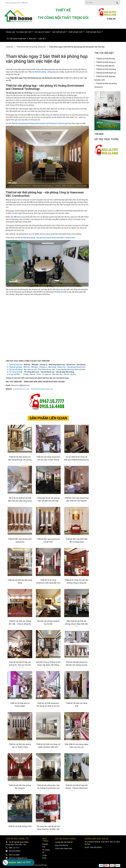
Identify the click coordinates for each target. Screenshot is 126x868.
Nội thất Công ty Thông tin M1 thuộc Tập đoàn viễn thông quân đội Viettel (48, 665)
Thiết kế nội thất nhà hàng (106, 69)
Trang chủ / (11, 47)
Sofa (39, 374)
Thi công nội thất (24, 32)
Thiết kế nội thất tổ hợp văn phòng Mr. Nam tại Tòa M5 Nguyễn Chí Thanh (20, 665)
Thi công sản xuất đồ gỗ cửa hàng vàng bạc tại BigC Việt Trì (48, 829)
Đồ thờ (73, 374)
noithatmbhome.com (21, 389)
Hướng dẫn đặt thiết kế (64, 842)
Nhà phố (35, 367)
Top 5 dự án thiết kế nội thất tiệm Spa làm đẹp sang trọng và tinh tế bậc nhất (20, 501)
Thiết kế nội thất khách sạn (106, 73)
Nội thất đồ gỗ (59, 32)
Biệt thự (27, 367)
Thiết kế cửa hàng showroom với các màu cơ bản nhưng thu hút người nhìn (48, 460)
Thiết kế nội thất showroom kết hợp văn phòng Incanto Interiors (77, 665)
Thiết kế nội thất (76, 32)
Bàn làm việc (58, 374)
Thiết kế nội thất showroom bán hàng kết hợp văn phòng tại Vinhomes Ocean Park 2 (20, 460)
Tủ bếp (26, 374)
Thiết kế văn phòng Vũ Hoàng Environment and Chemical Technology (39, 123)
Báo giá (32, 39)
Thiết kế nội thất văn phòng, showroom (31, 47)
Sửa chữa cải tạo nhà (47, 369)
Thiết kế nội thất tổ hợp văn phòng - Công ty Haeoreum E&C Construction (77, 788)
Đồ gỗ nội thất (14, 374)
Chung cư (43, 367)
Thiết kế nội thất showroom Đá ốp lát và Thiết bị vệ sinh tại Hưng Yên (48, 706)
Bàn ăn (33, 374)
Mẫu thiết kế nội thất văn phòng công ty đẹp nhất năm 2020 (77, 624)
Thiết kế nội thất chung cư (106, 62)
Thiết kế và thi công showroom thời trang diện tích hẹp (48, 583)
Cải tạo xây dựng (42, 32)
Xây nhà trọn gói (30, 369)
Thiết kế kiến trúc (93, 32)
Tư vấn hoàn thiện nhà (17, 39)
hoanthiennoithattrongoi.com (42, 389)
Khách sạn (62, 367)
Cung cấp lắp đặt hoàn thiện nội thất (71, 369)
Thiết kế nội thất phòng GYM (20, 826)
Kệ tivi (67, 374)
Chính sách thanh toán (64, 848)
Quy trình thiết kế (62, 845)
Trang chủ (10, 32)
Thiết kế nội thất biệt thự (105, 66)
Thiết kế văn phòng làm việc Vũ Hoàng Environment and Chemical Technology (48, 788)
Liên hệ (42, 39)
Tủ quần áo (47, 374)
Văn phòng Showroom (76, 367)
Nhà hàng (52, 367)
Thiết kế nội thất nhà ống (105, 59)
